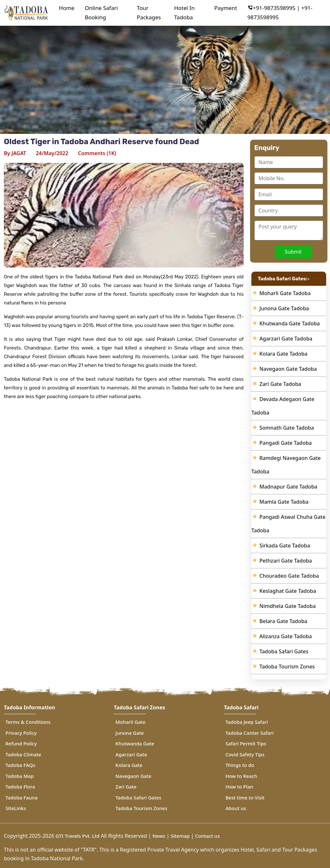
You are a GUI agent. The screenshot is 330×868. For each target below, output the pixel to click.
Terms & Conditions (28, 722)
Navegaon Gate (133, 776)
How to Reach (241, 776)
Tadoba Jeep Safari (247, 722)
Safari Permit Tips (246, 743)
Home (67, 8)
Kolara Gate (129, 765)
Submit (293, 252)
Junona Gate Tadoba (284, 308)
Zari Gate (126, 787)
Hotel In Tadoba (184, 13)
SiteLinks (16, 808)
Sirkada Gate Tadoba (285, 546)
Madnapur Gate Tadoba (288, 487)
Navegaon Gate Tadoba (288, 369)
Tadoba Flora (20, 787)
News (159, 836)
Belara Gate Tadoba (283, 621)
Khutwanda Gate (135, 743)
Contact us (208, 836)
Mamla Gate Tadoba (284, 502)
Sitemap (180, 836)
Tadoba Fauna (22, 798)
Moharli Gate (130, 722)
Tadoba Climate (23, 754)
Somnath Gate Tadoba (287, 428)
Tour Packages (149, 13)
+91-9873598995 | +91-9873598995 (280, 13)
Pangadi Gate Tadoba (286, 443)
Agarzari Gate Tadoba (286, 339)
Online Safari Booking (101, 13)
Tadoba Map (20, 776)
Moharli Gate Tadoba (285, 293)
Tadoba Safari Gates (284, 651)
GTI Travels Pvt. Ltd (77, 836)
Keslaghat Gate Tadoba (288, 591)
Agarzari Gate (131, 754)
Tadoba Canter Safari (250, 733)
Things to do (240, 765)
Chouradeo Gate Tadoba (289, 576)
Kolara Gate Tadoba (283, 354)
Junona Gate (130, 733)
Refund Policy (21, 743)
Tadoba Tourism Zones (287, 667)
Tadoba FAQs (20, 765)
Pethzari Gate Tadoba (286, 561)
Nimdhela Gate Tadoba (288, 606)
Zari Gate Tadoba (280, 384)
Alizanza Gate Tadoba (286, 636)
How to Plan (239, 787)
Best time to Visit (245, 798)
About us (236, 808)
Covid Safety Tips (245, 754)
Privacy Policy (21, 733)
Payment (226, 8)
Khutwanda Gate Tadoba (290, 323)
